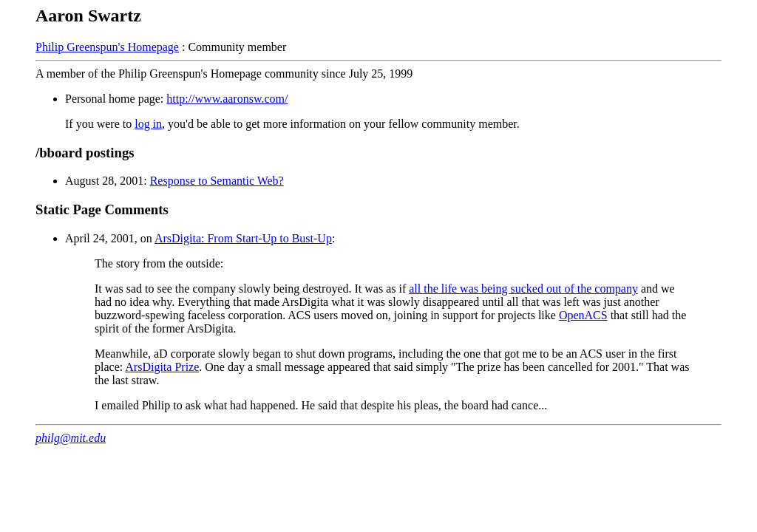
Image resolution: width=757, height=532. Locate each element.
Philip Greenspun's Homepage (107, 47)
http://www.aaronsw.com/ (227, 99)
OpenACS (583, 315)
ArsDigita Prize (162, 367)
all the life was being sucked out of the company (523, 289)
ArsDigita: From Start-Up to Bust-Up (243, 238)
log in (148, 124)
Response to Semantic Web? (217, 181)
